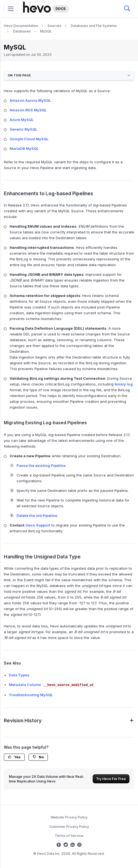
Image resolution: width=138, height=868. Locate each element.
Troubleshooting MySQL (31, 695)
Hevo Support (38, 525)
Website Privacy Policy (69, 817)
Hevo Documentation (21, 26)
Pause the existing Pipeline (41, 465)
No (38, 757)
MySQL (46, 31)
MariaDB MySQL (24, 148)
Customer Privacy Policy (69, 827)
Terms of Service (69, 836)
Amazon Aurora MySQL (30, 100)
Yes (14, 757)
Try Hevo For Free (111, 779)
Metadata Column (52, 685)
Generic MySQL (23, 129)
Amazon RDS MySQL (28, 110)
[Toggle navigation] (11, 9)
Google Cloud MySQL (29, 139)
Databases (22, 31)
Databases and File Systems (94, 26)
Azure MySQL (22, 120)
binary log (124, 384)
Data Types (19, 675)
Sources (54, 26)
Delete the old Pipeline (37, 516)
